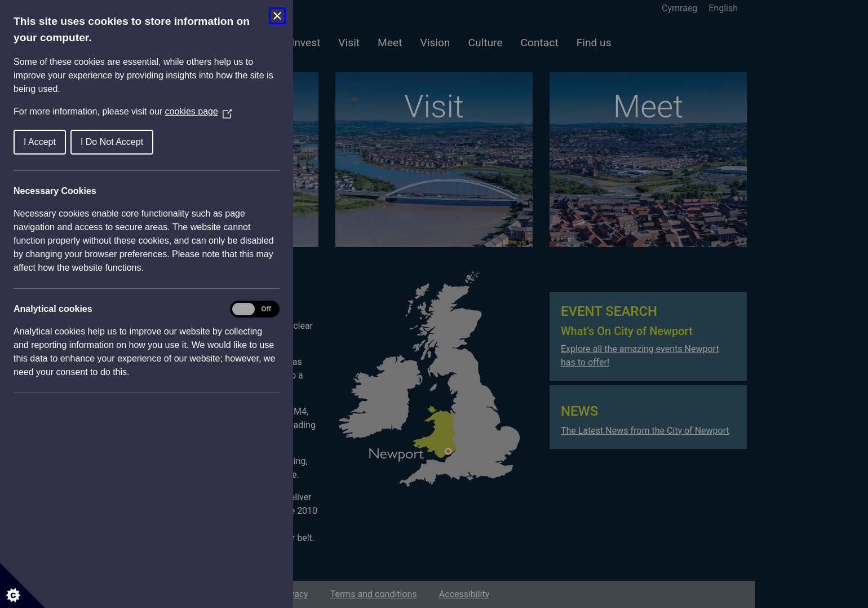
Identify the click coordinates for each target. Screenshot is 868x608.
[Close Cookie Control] (277, 16)
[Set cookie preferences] (23, 585)
